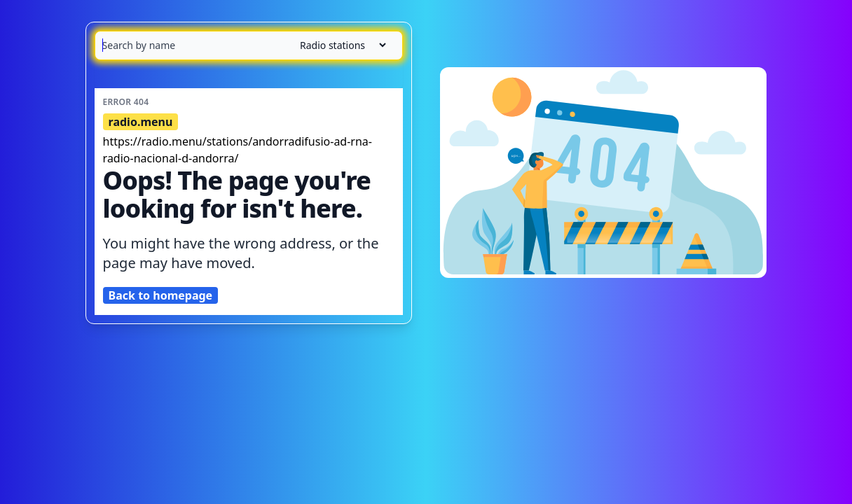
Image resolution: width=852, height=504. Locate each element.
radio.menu (141, 122)
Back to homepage (161, 295)
